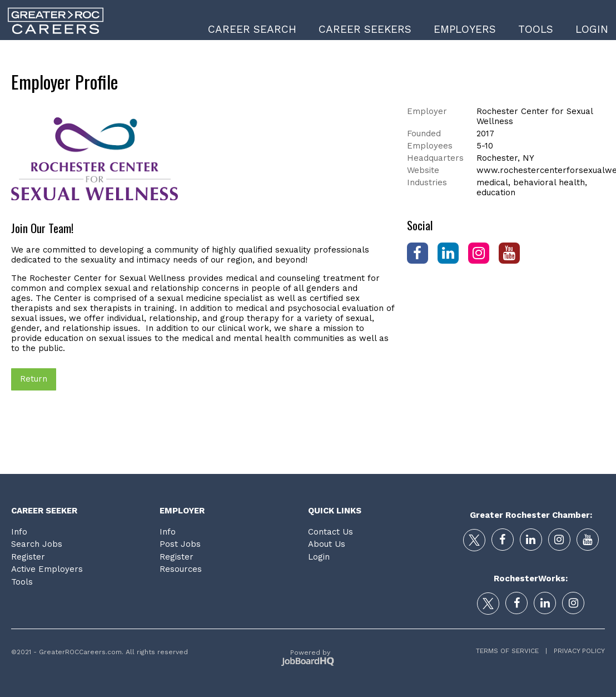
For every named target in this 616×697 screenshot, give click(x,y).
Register (28, 557)
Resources (181, 569)
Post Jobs (180, 544)
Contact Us (331, 532)
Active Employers (47, 569)
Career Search (252, 29)
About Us (327, 544)
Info (19, 532)
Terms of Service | (511, 651)
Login (592, 29)
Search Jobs (37, 544)
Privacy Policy (576, 651)
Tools (536, 29)
